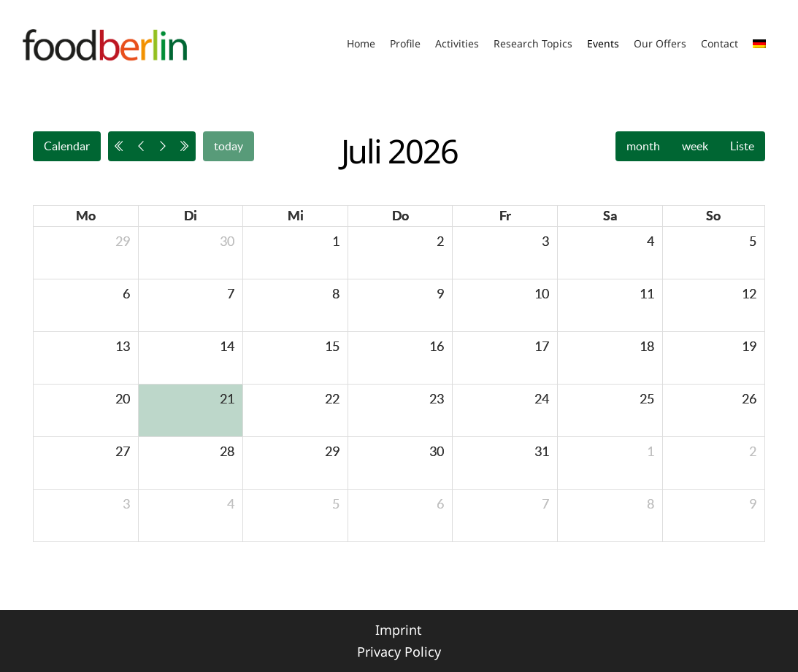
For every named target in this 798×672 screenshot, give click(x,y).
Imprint (399, 630)
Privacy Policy (399, 652)
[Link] (105, 44)
